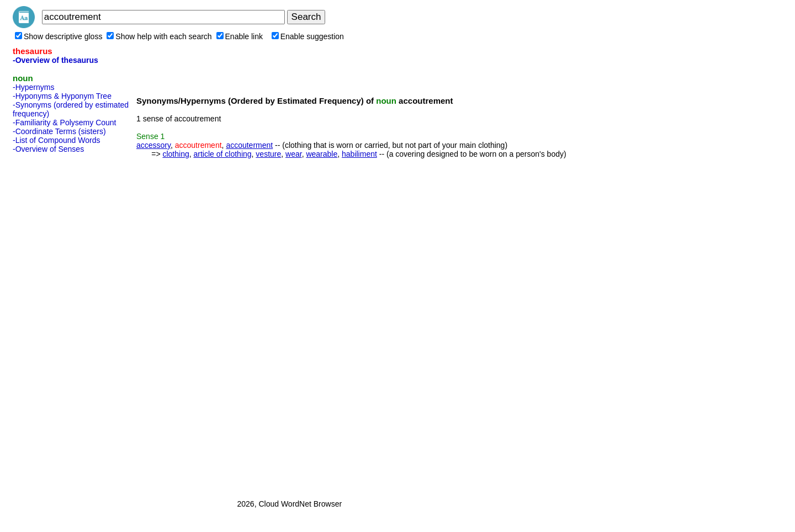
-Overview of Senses (48, 149)
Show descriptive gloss (59, 36)
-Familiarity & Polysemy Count (65, 123)
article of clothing (223, 154)
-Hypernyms (33, 87)
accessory (153, 145)
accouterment (249, 145)
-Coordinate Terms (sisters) (59, 131)
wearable (322, 154)
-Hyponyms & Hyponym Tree (62, 96)
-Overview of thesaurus (55, 60)
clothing (176, 154)
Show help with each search (159, 36)
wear (294, 154)
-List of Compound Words (56, 140)
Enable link (240, 36)
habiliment (359, 154)
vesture (268, 154)
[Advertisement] (57, 323)
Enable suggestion (308, 36)
